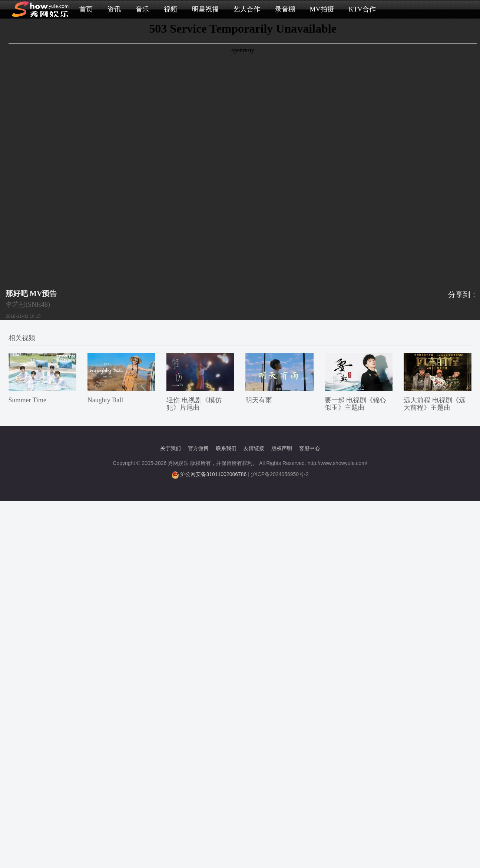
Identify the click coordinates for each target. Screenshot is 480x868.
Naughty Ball (105, 400)
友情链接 (254, 448)
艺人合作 (247, 9)
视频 (171, 9)
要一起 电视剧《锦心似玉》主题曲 (356, 404)
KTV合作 (362, 9)
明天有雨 (259, 400)
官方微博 (198, 448)
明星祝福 (205, 9)
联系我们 (226, 448)
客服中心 (309, 448)
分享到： (463, 295)
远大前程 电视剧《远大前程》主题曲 (435, 404)
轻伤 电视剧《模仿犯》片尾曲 (194, 404)
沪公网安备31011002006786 (213, 474)
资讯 (114, 9)
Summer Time (28, 400)
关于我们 (171, 448)
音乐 (142, 9)
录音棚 (285, 9)
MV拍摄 (322, 9)
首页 (86, 9)
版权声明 (282, 448)
